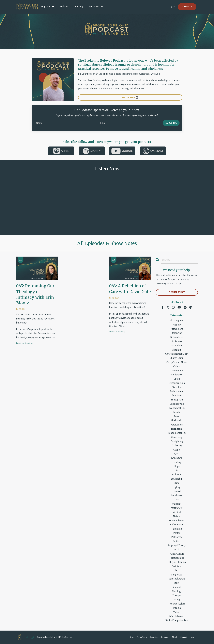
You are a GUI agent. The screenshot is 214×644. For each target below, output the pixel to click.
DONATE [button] (187, 7)
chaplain (177, 350)
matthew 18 (177, 508)
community (177, 371)
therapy (177, 596)
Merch (175, 637)
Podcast (64, 7)
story (177, 583)
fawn (177, 416)
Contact (184, 637)
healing (177, 462)
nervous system (177, 520)
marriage (177, 504)
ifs (177, 471)
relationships (177, 558)
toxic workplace (177, 604)
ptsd (177, 550)
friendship (177, 429)
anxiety (177, 325)
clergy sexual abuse (177, 362)
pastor (177, 533)
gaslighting (177, 441)
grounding (177, 458)
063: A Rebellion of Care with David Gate (130, 289)
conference (177, 375)
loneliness (177, 495)
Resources (96, 7)
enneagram (177, 400)
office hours (177, 525)
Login (192, 637)
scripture (177, 566)
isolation (177, 475)
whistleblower (177, 616)
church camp (177, 358)
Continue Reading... (25, 343)
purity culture (177, 554)
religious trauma (177, 562)
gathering (177, 446)
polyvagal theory (177, 546)
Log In (172, 7)
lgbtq (177, 487)
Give (132, 637)
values (177, 612)
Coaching (79, 7)
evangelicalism (177, 408)
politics (177, 541)
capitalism (177, 346)
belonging (177, 333)
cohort (177, 366)
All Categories (177, 321)
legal (177, 483)
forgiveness (177, 425)
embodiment (177, 391)
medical (177, 512)
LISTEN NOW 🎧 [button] (130, 97)
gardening (177, 437)
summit (177, 587)
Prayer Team (142, 637)
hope (177, 466)
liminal (177, 491)
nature (177, 516)
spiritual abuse (177, 579)
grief (177, 454)
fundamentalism (177, 433)
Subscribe (154, 637)
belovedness (177, 337)
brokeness (177, 341)
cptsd (177, 379)
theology (177, 591)
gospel (177, 450)
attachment (177, 329)
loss (177, 500)
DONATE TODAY (177, 292)
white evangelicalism (177, 620)
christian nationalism (177, 354)
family (177, 412)
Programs (47, 7)
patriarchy (177, 537)
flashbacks (177, 421)
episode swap (177, 404)
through (177, 600)
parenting (177, 529)
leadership (177, 479)
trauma (177, 608)
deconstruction (177, 383)
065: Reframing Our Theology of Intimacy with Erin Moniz (35, 294)
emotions (177, 396)
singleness (177, 575)
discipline (177, 387)
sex (177, 571)
